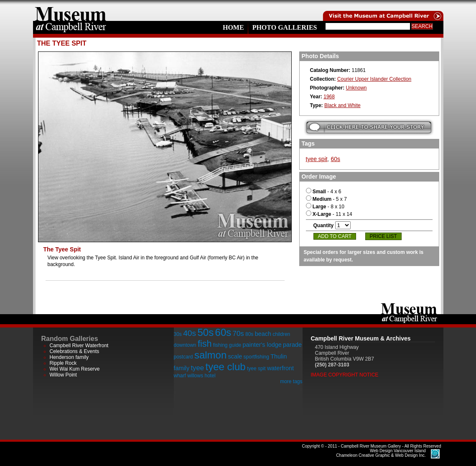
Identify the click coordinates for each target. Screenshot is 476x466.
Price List (383, 236)
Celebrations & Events (75, 351)
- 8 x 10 (325, 207)
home (71, 10)
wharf (180, 376)
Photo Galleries (285, 27)
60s (335, 159)
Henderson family (69, 357)
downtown (185, 345)
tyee (197, 368)
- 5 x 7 (326, 199)
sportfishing (256, 357)
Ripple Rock (63, 363)
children (281, 334)
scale (235, 356)
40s (190, 333)
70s (238, 334)
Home (233, 27)
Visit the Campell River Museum (382, 10)
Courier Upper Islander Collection (374, 79)
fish (205, 344)
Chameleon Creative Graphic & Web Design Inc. (381, 453)
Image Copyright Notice (345, 375)
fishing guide (227, 345)
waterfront (280, 368)
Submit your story (369, 127)
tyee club (226, 367)
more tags (291, 382)
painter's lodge (262, 345)
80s (249, 334)
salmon (210, 355)
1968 (329, 97)
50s (205, 332)
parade (292, 345)
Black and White (342, 105)
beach (263, 334)
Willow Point (63, 375)
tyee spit (317, 159)
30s (178, 334)
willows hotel (201, 376)
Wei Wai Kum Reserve (75, 369)
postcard (183, 357)
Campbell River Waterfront (79, 346)
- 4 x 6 (324, 192)
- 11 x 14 (329, 214)
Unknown (356, 88)
